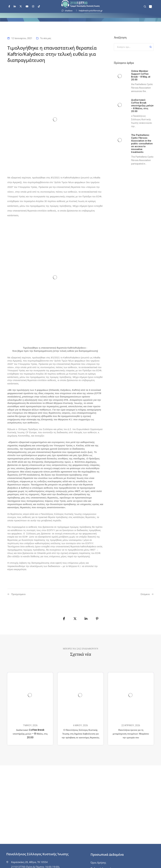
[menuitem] (150, 7)
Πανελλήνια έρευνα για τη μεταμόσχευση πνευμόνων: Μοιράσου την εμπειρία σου (131, 734)
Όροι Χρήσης (98, 863)
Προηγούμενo (18, 594)
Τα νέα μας (46, 38)
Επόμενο (145, 594)
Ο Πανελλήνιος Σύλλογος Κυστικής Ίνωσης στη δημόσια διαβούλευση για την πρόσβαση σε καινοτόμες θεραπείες (80, 734)
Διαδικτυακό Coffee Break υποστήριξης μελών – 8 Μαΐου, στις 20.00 (30, 734)
